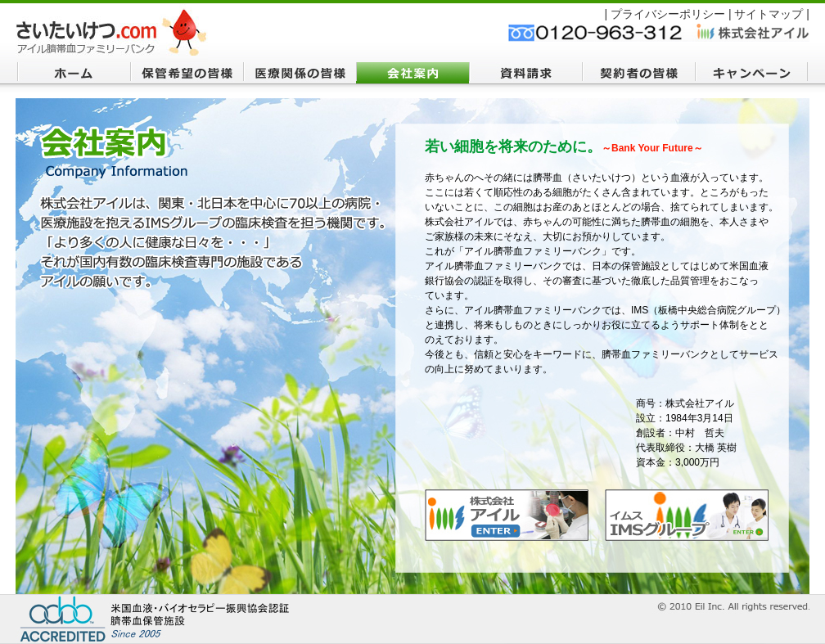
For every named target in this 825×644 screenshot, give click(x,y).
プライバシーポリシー (668, 14)
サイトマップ (769, 14)
